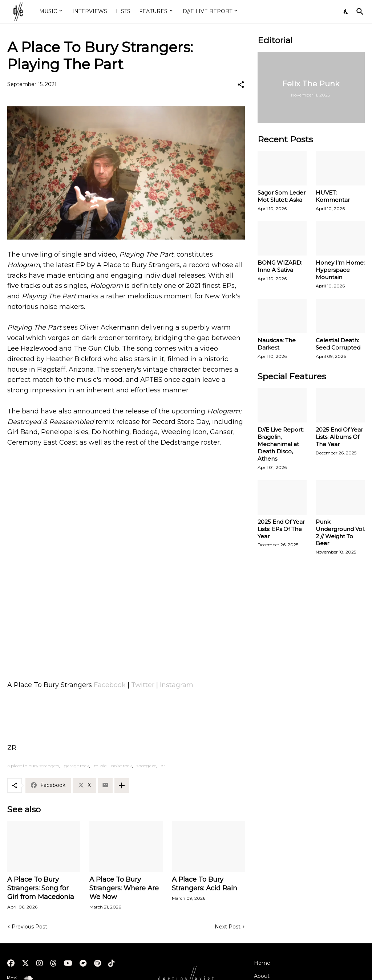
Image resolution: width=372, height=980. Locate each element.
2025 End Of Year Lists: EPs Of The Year (281, 529)
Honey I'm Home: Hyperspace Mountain (340, 270)
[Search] (359, 12)
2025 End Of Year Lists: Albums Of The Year (339, 437)
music (100, 766)
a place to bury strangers (33, 766)
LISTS (123, 11)
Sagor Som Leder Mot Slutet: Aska (282, 196)
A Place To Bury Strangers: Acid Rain (205, 884)
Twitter (143, 685)
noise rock (122, 766)
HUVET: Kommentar (333, 196)
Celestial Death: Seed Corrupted (338, 344)
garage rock (76, 766)
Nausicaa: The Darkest (277, 344)
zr (163, 766)
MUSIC (48, 11)
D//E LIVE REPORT (207, 11)
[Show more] (122, 785)
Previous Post (29, 927)
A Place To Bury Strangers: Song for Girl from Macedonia (41, 888)
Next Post (228, 927)
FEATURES (153, 11)
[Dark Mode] (346, 12)
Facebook (110, 685)
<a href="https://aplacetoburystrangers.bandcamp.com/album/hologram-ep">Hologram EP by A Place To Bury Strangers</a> (126, 634)
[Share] (241, 85)
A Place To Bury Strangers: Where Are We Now (124, 888)
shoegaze (146, 766)
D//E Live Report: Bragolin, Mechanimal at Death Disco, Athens (281, 444)
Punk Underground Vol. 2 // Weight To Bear (340, 533)
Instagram (177, 685)
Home (262, 963)
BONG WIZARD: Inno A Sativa (280, 266)
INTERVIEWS (90, 11)
